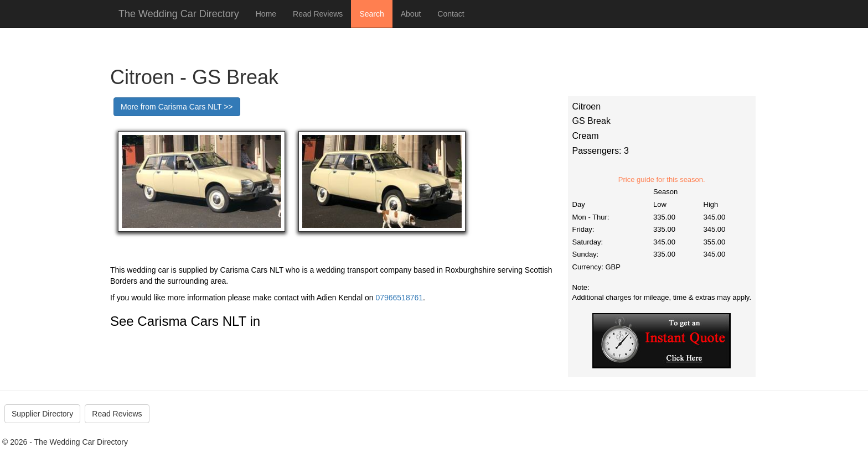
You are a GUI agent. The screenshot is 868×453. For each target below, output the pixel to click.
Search (371, 14)
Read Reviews (318, 14)
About (411, 14)
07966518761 (399, 298)
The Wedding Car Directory (179, 14)
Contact (451, 14)
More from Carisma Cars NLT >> (177, 107)
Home (266, 14)
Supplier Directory (42, 414)
